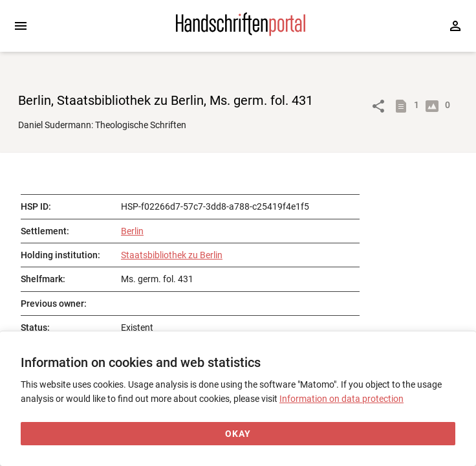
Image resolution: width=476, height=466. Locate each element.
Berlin (132, 231)
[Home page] (241, 33)
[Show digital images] (435, 106)
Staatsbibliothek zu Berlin (172, 255)
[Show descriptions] (404, 106)
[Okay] (238, 434)
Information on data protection (341, 399)
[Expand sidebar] (21, 26)
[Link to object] (378, 106)
